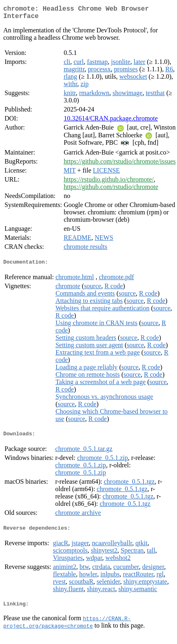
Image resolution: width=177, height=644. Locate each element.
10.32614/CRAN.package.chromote (111, 122)
